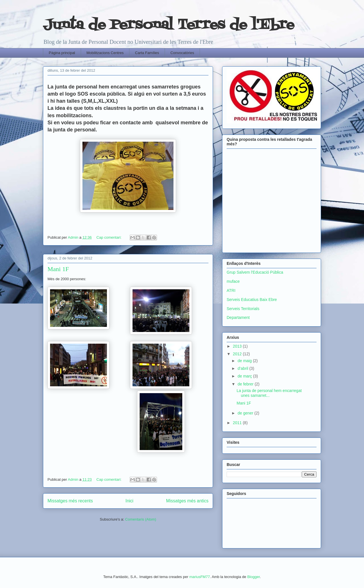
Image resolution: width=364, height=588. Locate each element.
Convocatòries (182, 53)
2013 (238, 346)
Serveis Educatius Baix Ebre (252, 300)
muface (233, 281)
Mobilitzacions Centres (105, 53)
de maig (245, 361)
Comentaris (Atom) (141, 519)
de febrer (246, 384)
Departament (238, 317)
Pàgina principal (62, 53)
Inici (129, 501)
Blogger (253, 577)
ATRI (231, 290)
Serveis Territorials (243, 309)
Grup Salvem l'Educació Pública (255, 272)
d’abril (243, 368)
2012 (238, 354)
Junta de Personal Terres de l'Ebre (169, 25)
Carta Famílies (147, 53)
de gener (246, 413)
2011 (238, 423)
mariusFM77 (200, 577)
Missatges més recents (70, 501)
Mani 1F (58, 269)
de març (245, 376)
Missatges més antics (187, 501)
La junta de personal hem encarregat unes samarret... (269, 393)
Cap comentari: (109, 237)
